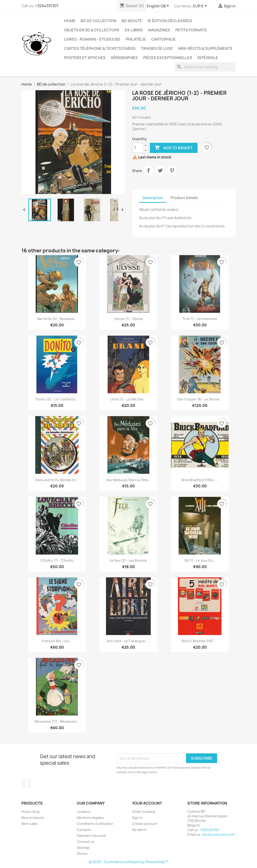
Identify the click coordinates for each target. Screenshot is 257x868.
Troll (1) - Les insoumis (200, 319)
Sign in (137, 818)
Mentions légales (90, 818)
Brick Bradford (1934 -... (200, 480)
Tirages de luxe (157, 48)
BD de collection (99, 21)
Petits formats (191, 30)
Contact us (86, 842)
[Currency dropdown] (201, 6)
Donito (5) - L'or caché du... (57, 399)
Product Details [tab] (184, 198)
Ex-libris (134, 30)
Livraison (84, 812)
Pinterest (172, 170)
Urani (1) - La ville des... (128, 399)
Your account (147, 803)
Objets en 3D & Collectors (92, 30)
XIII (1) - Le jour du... (200, 560)
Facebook (27, 783)
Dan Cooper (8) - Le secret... (200, 399)
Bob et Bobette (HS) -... (200, 641)
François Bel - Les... (57, 641)
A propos (84, 830)
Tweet (160, 170)
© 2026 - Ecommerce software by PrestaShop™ (128, 862)
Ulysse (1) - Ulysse (128, 319)
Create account (145, 824)
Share (148, 170)
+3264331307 (47, 6)
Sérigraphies (124, 58)
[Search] (205, 67)
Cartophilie (163, 39)
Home (70, 21)
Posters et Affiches (85, 58)
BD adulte (132, 21)
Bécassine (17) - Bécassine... (57, 721)
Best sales (30, 824)
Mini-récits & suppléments (205, 48)
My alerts (139, 830)
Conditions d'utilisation (95, 824)
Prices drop (31, 812)
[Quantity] (138, 148)
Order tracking (144, 812)
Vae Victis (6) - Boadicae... (57, 319)
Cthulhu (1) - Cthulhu (57, 560)
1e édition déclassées (170, 21)
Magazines (159, 30)
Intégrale (208, 58)
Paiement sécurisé (92, 836)
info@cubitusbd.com (218, 834)
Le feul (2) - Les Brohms (128, 560)
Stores (82, 854)
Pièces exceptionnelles (168, 58)
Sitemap (83, 848)
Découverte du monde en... (57, 480)
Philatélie (136, 39)
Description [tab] (153, 198)
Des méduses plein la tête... (128, 480)
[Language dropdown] (159, 6)
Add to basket (174, 148)
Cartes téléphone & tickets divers (100, 48)
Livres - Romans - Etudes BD (92, 39)
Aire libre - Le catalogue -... (128, 641)
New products (33, 818)
